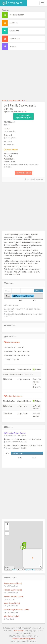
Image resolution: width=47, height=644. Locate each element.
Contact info (14, 31)
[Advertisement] (23, 76)
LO (26, 101)
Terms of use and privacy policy (23, 639)
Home (4, 101)
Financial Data (15, 39)
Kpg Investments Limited (13, 583)
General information (17, 15)
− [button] (7, 528)
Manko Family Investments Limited (16, 610)
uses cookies (19, 631)
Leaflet (14, 570)
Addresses (13, 23)
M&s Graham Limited (11, 616)
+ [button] (7, 524)
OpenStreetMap (30, 570)
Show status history (24, 173)
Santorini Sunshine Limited (14, 596)
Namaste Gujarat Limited (13, 590)
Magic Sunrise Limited (12, 603)
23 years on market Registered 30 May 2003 (23, 116)
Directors (13, 47)
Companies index (14, 101)
